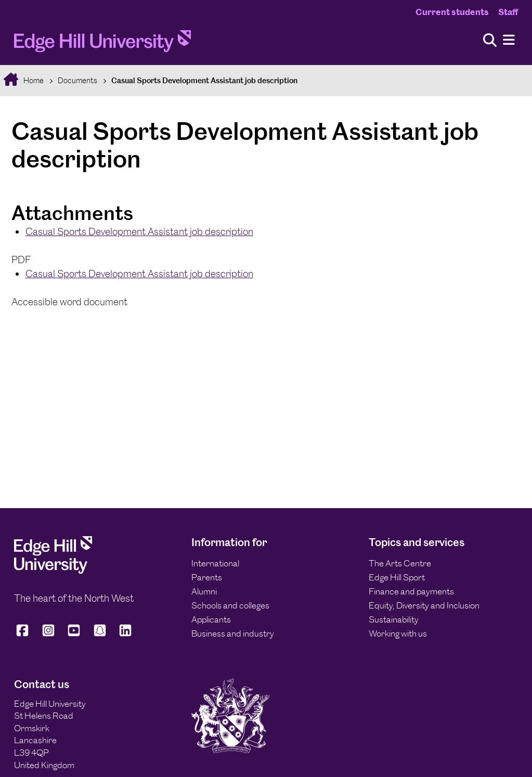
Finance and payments (411, 591)
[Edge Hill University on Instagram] (48, 635)
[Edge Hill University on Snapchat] (100, 635)
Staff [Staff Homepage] (508, 12)
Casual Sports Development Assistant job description (204, 80)
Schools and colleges (230, 605)
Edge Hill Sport (397, 577)
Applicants (211, 619)
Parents (207, 577)
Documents (77, 80)
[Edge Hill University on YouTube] (74, 635)
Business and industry (233, 633)
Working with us (398, 633)
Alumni (204, 591)
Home (33, 80)
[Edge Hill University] (53, 571)
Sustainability (394, 619)
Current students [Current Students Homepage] (452, 12)
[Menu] (509, 40)
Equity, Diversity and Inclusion (424, 605)
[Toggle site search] (490, 41)
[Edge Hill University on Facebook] (24, 635)
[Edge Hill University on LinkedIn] (125, 635)
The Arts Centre (400, 563)
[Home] (102, 44)
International (215, 563)
